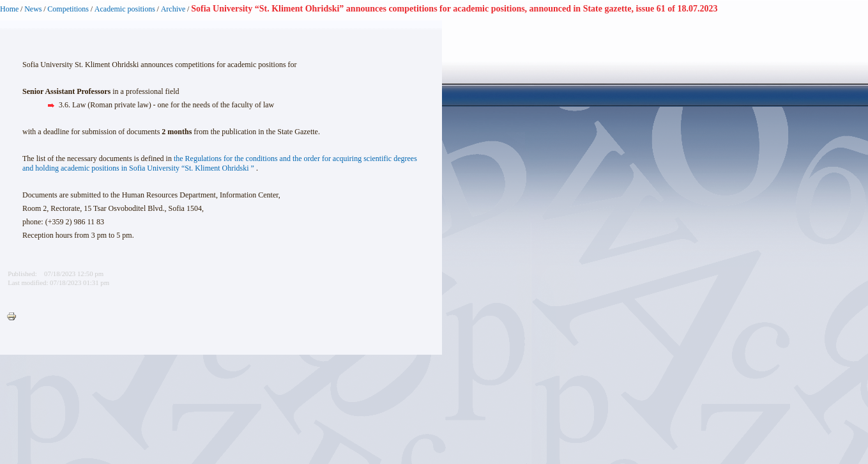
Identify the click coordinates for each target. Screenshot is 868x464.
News (33, 9)
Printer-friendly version (15, 317)
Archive (173, 9)
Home (9, 9)
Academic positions (125, 9)
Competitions (68, 9)
